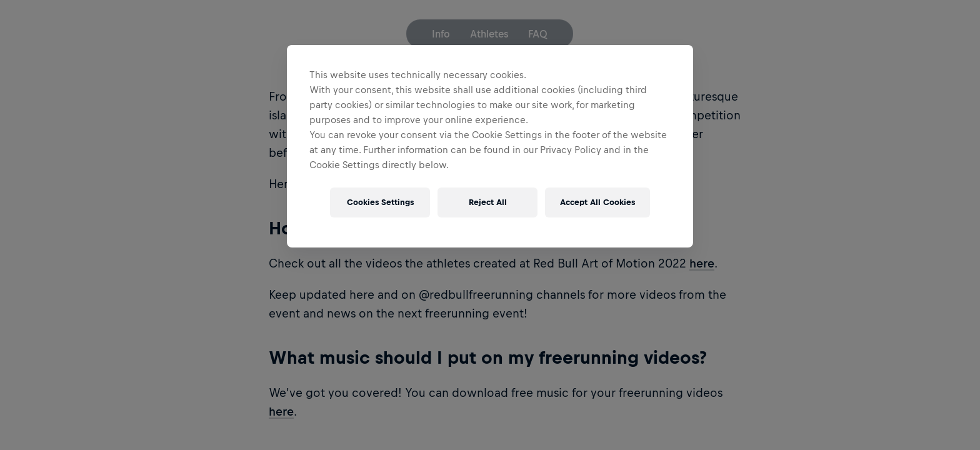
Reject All (488, 202)
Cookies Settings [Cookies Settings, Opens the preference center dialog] (380, 202)
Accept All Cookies (597, 202)
